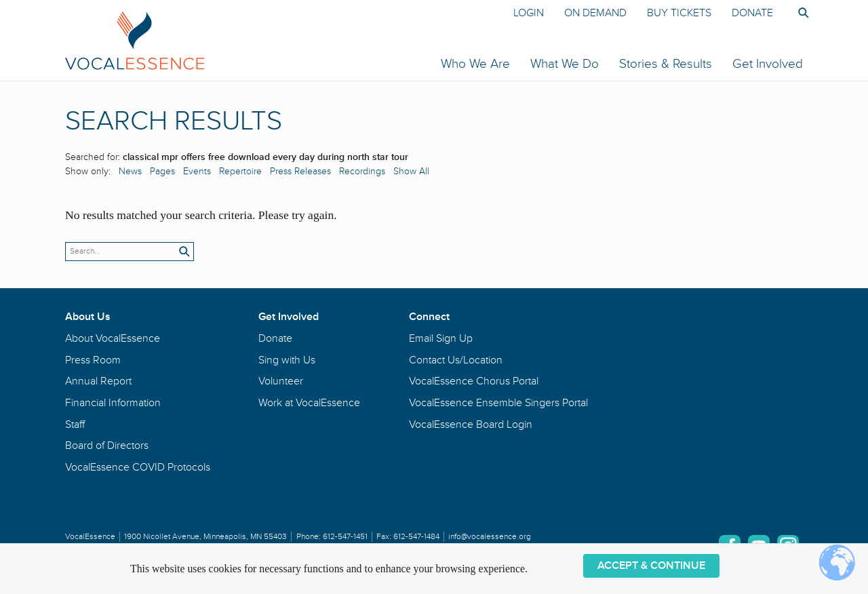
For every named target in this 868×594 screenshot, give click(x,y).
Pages (162, 171)
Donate (752, 13)
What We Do (565, 64)
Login (529, 13)
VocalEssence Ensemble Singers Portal (498, 403)
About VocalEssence (113, 338)
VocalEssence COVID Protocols (138, 467)
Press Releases (300, 171)
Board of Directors (107, 446)
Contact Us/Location (456, 360)
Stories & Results (666, 64)
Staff (75, 424)
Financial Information (113, 403)
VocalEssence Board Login (471, 424)
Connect (429, 317)
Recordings (362, 171)
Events (197, 171)
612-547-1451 (345, 537)
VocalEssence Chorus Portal (474, 381)
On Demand (595, 13)
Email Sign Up (441, 338)
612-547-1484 (416, 537)
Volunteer (281, 381)
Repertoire (240, 171)
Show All (411, 171)
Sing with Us (287, 360)
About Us (88, 317)
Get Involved (768, 64)
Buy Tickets (679, 13)
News (130, 171)
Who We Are (475, 64)
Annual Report (98, 381)
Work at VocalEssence (309, 403)
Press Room (93, 360)
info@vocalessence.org (490, 537)
